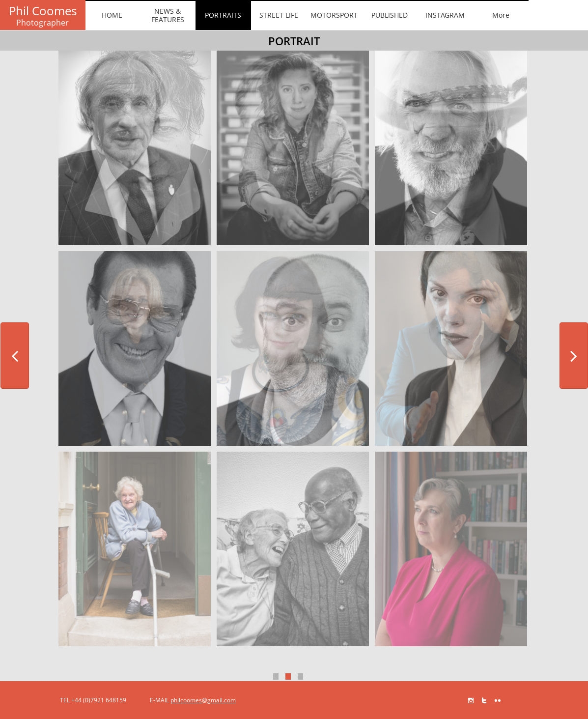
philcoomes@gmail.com (203, 700)
